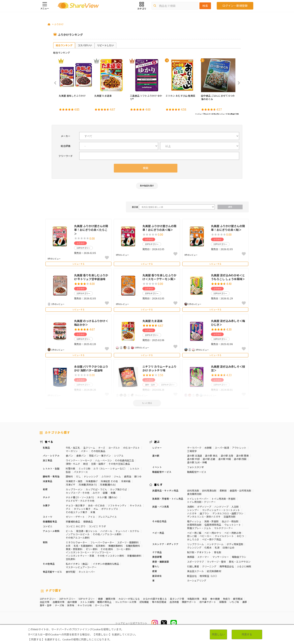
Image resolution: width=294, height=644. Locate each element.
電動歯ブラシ (239, 557)
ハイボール (106, 531)
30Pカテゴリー (67, 599)
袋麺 (105, 493)
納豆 (86, 464)
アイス (91, 517)
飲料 (45, 542)
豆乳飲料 (71, 559)
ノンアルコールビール (78, 534)
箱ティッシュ (194, 521)
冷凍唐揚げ (92, 481)
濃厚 (245, 602)
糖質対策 (110, 599)
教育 (155, 571)
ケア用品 (157, 552)
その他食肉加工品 (124, 460)
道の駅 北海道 (195, 456)
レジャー (157, 448)
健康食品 (88, 521)
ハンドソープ (221, 507)
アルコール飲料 (51, 531)
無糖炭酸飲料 (116, 546)
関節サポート (189, 602)
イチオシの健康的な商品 (106, 564)
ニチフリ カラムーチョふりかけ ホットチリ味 (159, 368)
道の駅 (156, 456)
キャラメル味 (85, 605)
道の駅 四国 (240, 459)
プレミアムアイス (107, 517)
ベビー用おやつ (213, 533)
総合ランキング (64, 45)
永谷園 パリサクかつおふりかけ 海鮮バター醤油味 (91, 368)
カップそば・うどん (96, 489)
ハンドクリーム (215, 544)
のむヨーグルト (132, 448)
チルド (46, 497)
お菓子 (46, 505)
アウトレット (239, 448)
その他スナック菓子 (76, 512)
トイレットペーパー (198, 499)
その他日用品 (159, 521)
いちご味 (234, 602)
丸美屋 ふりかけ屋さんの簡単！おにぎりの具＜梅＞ (159, 228)
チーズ (102, 448)
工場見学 (192, 451)
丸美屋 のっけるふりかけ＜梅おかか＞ (91, 323)
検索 (205, 6)
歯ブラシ (204, 513)
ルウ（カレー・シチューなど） (110, 468)
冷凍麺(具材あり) (88, 484)
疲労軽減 (238, 599)
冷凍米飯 (126, 481)
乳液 (217, 547)
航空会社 (157, 576)
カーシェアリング (197, 580)
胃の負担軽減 (159, 602)
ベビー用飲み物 (233, 533)
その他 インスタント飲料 (111, 556)
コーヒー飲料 (123, 549)
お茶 (68, 546)
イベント (157, 467)
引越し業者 (193, 566)
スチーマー (203, 557)
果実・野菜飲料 (74, 549)
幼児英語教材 (214, 571)
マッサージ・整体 (216, 562)
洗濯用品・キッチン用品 (165, 490)
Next (238, 83)
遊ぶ (157, 442)
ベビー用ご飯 (194, 533)
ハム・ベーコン (103, 460)
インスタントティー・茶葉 (80, 556)
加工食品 (47, 460)
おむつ (240, 536)
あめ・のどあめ (96, 505)
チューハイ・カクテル (127, 531)
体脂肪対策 (193, 599)
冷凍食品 (47, 481)
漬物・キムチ (73, 464)
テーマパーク (194, 448)
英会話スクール (195, 571)
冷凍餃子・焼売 (74, 481)
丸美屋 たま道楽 (152, 321)
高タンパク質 (177, 599)
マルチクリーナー (223, 528)
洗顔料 (191, 507)
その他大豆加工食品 (119, 464)
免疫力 (226, 599)
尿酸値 (223, 602)
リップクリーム (195, 544)
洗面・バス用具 (161, 507)
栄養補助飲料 (134, 556)
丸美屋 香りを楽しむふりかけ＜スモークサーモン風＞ (159, 277)
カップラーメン (74, 489)
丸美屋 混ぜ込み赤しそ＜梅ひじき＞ (228, 323)
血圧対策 (44, 602)
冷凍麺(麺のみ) (108, 484)
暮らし (156, 566)
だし (78, 476)
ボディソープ (204, 507)
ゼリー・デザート (75, 517)
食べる (49, 442)
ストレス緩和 (87, 602)
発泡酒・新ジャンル (87, 531)
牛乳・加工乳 (73, 448)
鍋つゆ (138, 476)
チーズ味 (59, 605)
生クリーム (89, 448)
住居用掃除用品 (213, 525)
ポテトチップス (110, 509)
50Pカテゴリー (87, 599)
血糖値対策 (58, 602)
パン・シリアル (51, 456)
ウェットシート (233, 525)
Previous (56, 83)
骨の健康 (215, 599)
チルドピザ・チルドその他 (80, 501)
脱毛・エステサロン (240, 562)
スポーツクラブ (195, 562)
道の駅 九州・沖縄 (197, 462)
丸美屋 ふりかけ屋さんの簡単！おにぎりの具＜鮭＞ (228, 228)
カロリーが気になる (129, 599)
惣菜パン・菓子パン (100, 456)
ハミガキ (192, 513)
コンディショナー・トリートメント (221, 510)
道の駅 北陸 (227, 456)
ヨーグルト (114, 448)
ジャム (117, 476)
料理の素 (71, 468)
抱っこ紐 (192, 536)
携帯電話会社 (227, 566)
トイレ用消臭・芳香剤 (223, 499)
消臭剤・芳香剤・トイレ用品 (168, 499)
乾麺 (113, 493)
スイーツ (47, 517)
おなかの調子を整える (155, 599)
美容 (205, 599)
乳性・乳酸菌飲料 (83, 546)
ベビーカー (206, 536)
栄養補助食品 (73, 521)
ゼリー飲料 (92, 549)
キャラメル (136, 505)
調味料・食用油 (51, 476)
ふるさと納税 (244, 566)
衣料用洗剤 (193, 490)
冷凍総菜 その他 (109, 481)
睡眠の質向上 (104, 602)
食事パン (81, 456)
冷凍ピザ (71, 484)
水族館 (208, 448)
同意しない (218, 634)
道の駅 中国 (225, 459)
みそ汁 (96, 493)
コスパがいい (85, 45)
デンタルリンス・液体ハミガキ (204, 516)
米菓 (93, 512)
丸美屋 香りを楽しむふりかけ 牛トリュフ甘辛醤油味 (91, 277)
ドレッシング (91, 476)
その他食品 (49, 564)
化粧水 (208, 547)
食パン (69, 456)
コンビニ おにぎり (76, 526)
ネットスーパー (87, 572)
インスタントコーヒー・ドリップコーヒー (88, 552)
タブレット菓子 (82, 509)
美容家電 (157, 557)
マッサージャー (221, 557)
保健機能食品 (50, 521)
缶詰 (68, 472)
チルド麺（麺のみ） (108, 497)
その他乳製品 (98, 451)
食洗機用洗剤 (194, 494)
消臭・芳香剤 (211, 521)
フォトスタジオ (195, 467)
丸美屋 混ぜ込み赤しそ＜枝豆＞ (228, 368)
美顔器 (191, 557)
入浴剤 (235, 507)
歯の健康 (72, 602)
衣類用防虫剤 (194, 525)
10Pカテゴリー (48, 599)
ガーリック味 (102, 605)
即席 (45, 489)
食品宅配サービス (52, 572)
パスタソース (81, 472)
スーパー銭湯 (222, 448)
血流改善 (174, 602)
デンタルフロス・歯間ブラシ (228, 513)
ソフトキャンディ (117, 505)
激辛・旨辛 (46, 605)
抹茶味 (71, 605)
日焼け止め (228, 547)
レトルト (135, 468)
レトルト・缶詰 (51, 468)
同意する (247, 634)
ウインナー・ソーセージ (79, 460)
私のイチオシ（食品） (78, 564)
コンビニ (47, 526)
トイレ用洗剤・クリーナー (201, 502)
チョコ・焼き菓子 (75, 505)
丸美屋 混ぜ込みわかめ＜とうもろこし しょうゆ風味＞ (228, 277)
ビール (69, 531)
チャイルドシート (224, 536)
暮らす (158, 485)
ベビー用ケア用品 (212, 539)
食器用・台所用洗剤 (240, 490)
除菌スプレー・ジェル (199, 528)
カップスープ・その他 (78, 493)
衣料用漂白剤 (209, 490)
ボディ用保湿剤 (235, 544)
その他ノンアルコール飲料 (107, 534)
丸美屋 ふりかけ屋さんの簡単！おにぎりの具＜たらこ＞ (91, 230)
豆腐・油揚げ (98, 464)
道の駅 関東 (242, 456)
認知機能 (144, 602)
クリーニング (209, 566)
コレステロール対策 (126, 602)
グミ (68, 509)
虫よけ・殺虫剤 (230, 521)
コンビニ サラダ (97, 526)
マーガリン (72, 451)
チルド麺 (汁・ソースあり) (80, 497)
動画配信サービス (162, 472)
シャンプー (193, 510)
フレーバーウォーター (102, 542)
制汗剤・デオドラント (199, 552)
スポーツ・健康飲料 (128, 542)
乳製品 (46, 448)
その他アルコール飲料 (78, 537)
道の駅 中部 (193, 459)
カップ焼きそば (118, 489)
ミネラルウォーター (76, 542)
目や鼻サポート (208, 602)
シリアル (119, 456)
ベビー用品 (158, 533)
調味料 (69, 476)
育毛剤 (218, 552)
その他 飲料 (107, 549)
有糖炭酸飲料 (133, 546)
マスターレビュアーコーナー (81, 567)
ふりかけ (59, 24)
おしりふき (193, 539)
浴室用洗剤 (229, 516)
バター (84, 451)
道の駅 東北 (211, 456)
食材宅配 (71, 572)
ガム (96, 509)
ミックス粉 (84, 468)
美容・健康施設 (161, 562)
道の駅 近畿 (209, 459)
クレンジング (194, 547)
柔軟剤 (223, 490)
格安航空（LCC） (209, 576)
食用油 (128, 476)
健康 (100, 599)
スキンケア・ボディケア (165, 544)
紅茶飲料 (101, 546)
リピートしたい (105, 45)
